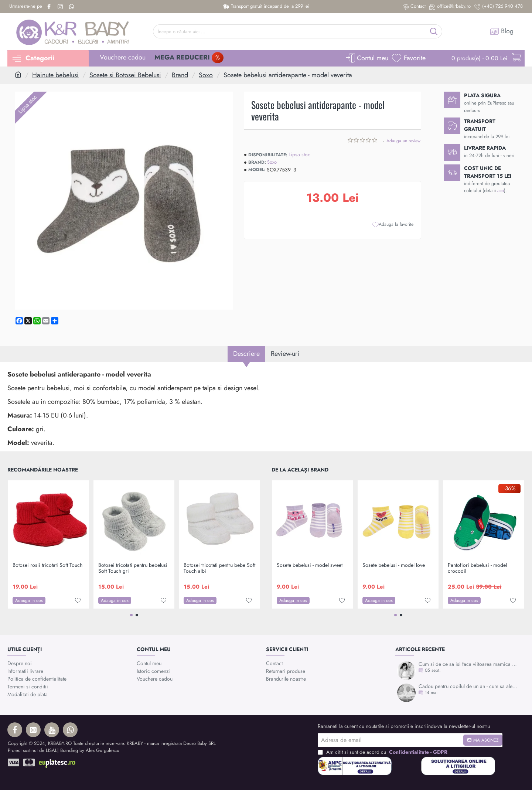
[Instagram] (61, 7)
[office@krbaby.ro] (450, 6)
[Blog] (502, 31)
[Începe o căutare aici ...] (434, 31)
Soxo (206, 75)
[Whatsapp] (73, 7)
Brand (180, 75)
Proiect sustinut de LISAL (33, 750)
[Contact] (414, 6)
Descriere (246, 354)
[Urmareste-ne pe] (26, 6)
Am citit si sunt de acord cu (383, 752)
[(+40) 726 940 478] (499, 6)
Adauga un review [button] (403, 141)
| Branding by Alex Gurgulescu (88, 750)
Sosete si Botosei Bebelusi (125, 75)
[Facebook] (50, 7)
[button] (393, 224)
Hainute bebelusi (55, 75)
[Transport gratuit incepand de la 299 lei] (266, 6)
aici (501, 190)
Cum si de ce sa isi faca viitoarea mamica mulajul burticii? (469, 664)
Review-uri (285, 354)
